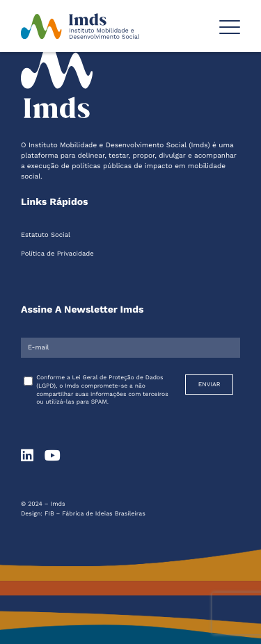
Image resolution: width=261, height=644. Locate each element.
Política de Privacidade (57, 254)
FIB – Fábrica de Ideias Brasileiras (95, 514)
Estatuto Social (46, 235)
